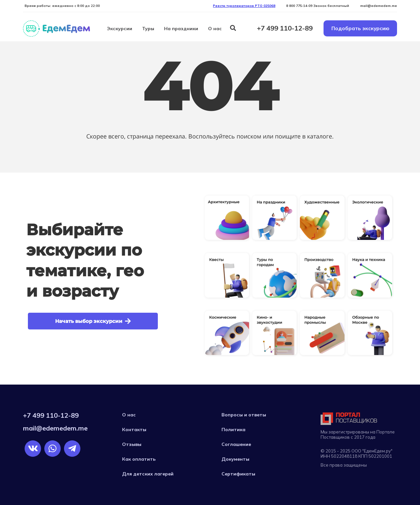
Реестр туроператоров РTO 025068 (244, 6)
